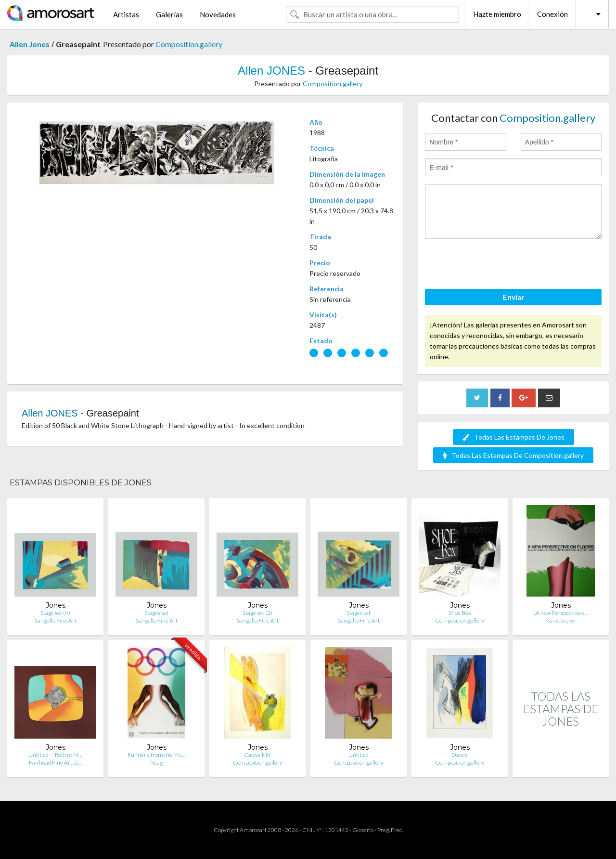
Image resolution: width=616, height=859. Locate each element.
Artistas (126, 14)
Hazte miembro (497, 14)
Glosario (363, 830)
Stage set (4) (55, 613)
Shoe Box (460, 613)
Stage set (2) (257, 613)
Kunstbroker (561, 620)
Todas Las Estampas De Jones (513, 437)
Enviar (513, 297)
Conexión (552, 14)
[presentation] (498, 265)
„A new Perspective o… (561, 613)
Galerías (169, 14)
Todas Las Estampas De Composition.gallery (513, 455)
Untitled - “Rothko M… (55, 755)
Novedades (218, 14)
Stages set (156, 613)
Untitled (359, 755)
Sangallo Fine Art (56, 620)
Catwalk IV (257, 755)
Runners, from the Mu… (157, 755)
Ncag (156, 762)
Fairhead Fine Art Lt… (55, 762)
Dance (460, 755)
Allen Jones (30, 44)
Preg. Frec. (390, 830)
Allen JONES (271, 71)
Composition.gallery (189, 44)
